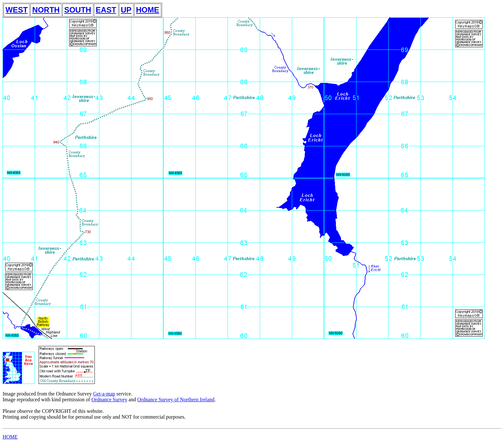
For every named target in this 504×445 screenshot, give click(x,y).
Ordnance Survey (109, 400)
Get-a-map (104, 394)
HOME (148, 10)
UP (126, 10)
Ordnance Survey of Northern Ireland (176, 400)
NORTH (46, 10)
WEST (17, 10)
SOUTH (78, 10)
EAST (106, 10)
